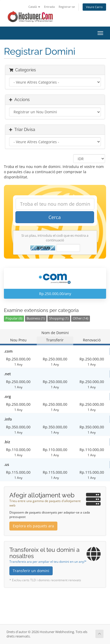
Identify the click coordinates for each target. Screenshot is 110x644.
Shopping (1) (59, 318)
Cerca (55, 217)
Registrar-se (67, 7)
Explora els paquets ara (33, 526)
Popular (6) (14, 318)
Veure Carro (94, 7)
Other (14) (81, 318)
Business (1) (36, 318)
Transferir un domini (31, 571)
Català (34, 7)
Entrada (49, 7)
